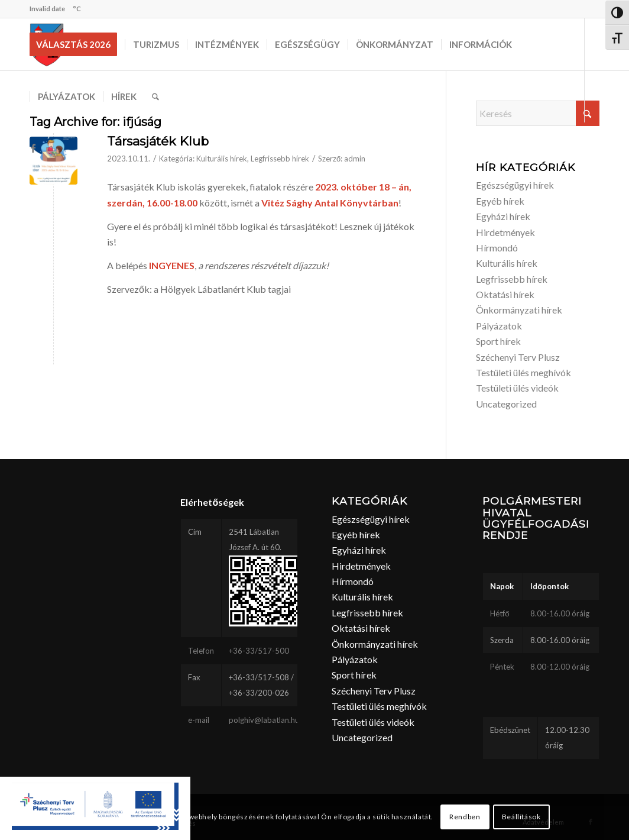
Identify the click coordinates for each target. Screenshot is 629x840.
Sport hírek (498, 341)
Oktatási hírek (505, 294)
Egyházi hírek (503, 216)
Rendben (465, 817)
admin (355, 159)
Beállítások (521, 817)
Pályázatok (499, 326)
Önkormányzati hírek (519, 310)
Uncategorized (506, 404)
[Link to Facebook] (33, 148)
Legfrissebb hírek (280, 159)
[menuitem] (77, 44)
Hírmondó (497, 248)
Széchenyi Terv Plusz (518, 357)
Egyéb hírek (500, 201)
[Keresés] (155, 96)
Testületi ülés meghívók (523, 372)
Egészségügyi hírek (515, 185)
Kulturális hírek (222, 159)
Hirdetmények (505, 232)
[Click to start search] (588, 113)
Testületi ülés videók (517, 388)
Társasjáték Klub (158, 141)
